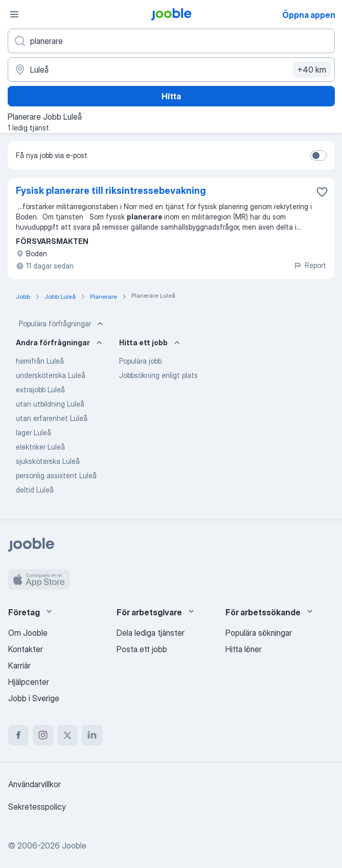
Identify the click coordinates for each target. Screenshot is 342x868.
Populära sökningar (259, 633)
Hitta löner (244, 649)
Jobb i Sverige (34, 698)
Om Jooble (28, 633)
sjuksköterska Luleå (48, 461)
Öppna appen (309, 15)
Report (310, 265)
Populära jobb (140, 361)
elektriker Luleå (40, 447)
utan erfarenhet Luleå (52, 418)
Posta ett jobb (142, 649)
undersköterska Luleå (51, 375)
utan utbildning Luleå (50, 404)
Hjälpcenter (29, 682)
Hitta (171, 96)
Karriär (19, 665)
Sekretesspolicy (37, 807)
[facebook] (18, 735)
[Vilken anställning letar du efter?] (171, 41)
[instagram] (43, 735)
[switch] (318, 155)
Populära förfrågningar (62, 324)
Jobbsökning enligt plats (158, 375)
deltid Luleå (35, 490)
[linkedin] (92, 735)
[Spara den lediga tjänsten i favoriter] (322, 192)
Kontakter (26, 649)
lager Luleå (33, 432)
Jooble (74, 845)
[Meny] (14, 14)
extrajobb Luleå (40, 390)
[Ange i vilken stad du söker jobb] (171, 70)
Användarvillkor (35, 784)
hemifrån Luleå (40, 361)
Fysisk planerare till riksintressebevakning (111, 191)
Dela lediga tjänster (151, 633)
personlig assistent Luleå (56, 475)
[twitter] (67, 735)
